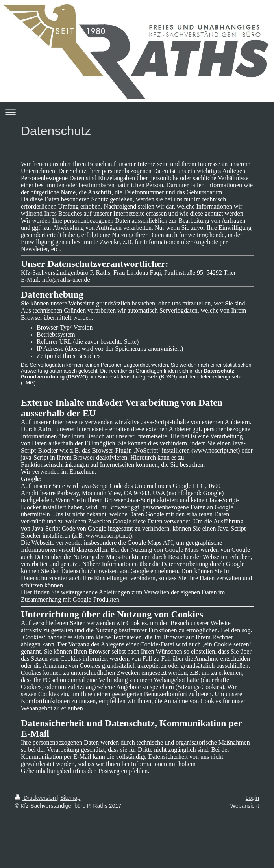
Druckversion (36, 798)
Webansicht (245, 806)
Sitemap (70, 798)
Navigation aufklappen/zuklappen (137, 112)
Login (252, 798)
